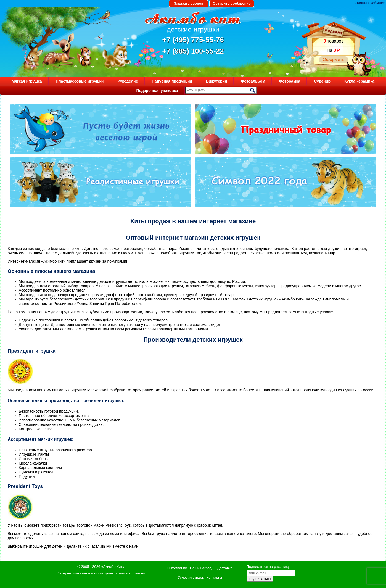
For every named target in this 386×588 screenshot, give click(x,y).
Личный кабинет (370, 3)
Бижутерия (217, 81)
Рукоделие (128, 81)
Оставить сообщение (232, 3)
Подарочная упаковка (157, 91)
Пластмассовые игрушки (80, 81)
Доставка (225, 568)
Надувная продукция (172, 81)
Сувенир (322, 81)
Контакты (214, 577)
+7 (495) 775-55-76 (193, 40)
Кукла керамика (359, 81)
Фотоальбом (253, 81)
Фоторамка (289, 81)
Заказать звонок (188, 3)
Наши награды (202, 568)
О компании (177, 568)
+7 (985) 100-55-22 (193, 51)
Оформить (333, 60)
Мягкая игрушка (27, 81)
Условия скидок (191, 577)
